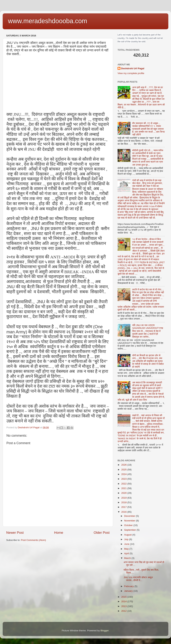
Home (59, 533)
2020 (124, 493)
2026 (124, 465)
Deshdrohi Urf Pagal (133, 68)
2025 (124, 470)
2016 (124, 512)
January (129, 591)
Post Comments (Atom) (33, 540)
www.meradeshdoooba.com (48, 21)
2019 (124, 498)
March (128, 558)
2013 (124, 606)
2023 (124, 479)
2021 (124, 488)
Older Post (102, 533)
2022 (124, 484)
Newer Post (15, 533)
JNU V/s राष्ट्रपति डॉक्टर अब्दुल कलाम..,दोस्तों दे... (138, 579)
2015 (124, 597)
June (127, 544)
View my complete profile (131, 73)
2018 (124, 502)
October (129, 525)
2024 (124, 474)
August (128, 535)
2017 (124, 507)
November (130, 521)
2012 (124, 611)
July (127, 539)
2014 (124, 601)
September (130, 530)
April (127, 553)
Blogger (105, 631)
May (127, 549)
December (130, 516)
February (129, 586)
